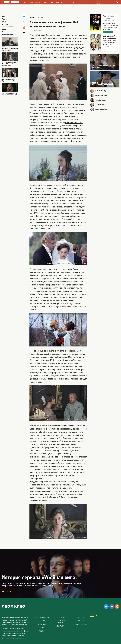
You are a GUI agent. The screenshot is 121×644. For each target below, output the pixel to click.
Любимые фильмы (9, 27)
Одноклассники (80, 624)
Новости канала (8, 32)
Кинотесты (59, 2)
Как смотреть (69, 2)
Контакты (61, 626)
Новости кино (8, 35)
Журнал (38, 2)
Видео (5, 29)
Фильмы (45, 2)
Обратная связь (61, 622)
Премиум (79, 2)
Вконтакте (80, 621)
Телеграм (80, 617)
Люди (52, 2)
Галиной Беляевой (74, 123)
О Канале (61, 617)
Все (4, 17)
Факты (5, 22)
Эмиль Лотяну (46, 35)
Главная (32, 17)
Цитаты (5, 24)
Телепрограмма (28, 2)
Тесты (5, 19)
